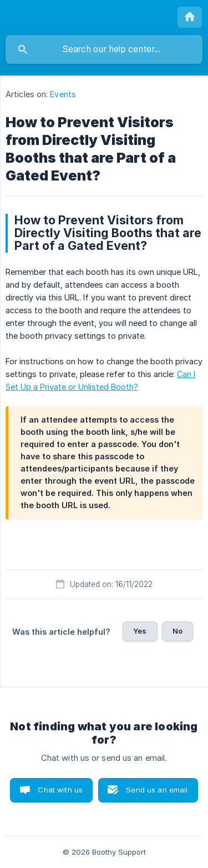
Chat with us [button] (60, 790)
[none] (190, 17)
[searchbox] (104, 49)
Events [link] (63, 94)
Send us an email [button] (157, 790)
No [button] (177, 631)
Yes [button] (140, 631)
